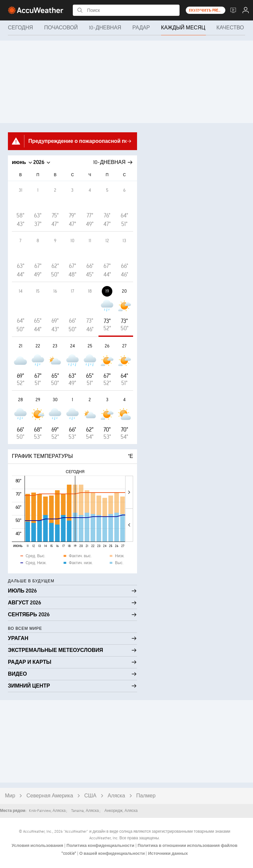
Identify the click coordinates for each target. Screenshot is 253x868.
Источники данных (168, 853)
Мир (10, 796)
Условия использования (38, 846)
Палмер (146, 796)
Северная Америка (50, 796)
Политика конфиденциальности (101, 846)
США (90, 796)
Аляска (116, 796)
